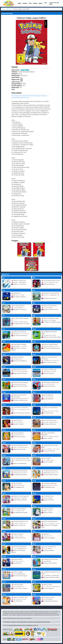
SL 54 (4, 582)
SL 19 (34, 379)
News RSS (31, 622)
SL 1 (4, 278)
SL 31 (34, 455)
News (41, 3)
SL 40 (4, 506)
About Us (7, 622)
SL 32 (4, 468)
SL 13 (4, 354)
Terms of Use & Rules (22, 622)
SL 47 (34, 544)
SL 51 (34, 569)
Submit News (47, 622)
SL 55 (34, 582)
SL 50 (4, 569)
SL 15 (4, 367)
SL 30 (4, 455)
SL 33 (34, 468)
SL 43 (34, 519)
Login (45, 3)
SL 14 (34, 354)
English (23, 70)
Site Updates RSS (38, 622)
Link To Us (35, 625)
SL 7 (4, 315)
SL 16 (34, 367)
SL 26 (4, 430)
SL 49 (34, 556)
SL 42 (4, 519)
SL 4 (34, 290)
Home (3, 9)
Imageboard (29, 625)
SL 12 (34, 342)
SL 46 (4, 544)
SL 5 (4, 303)
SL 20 (4, 392)
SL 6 (34, 303)
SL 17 (4, 379)
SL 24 (4, 417)
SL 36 (34, 481)
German (27, 70)
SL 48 (4, 556)
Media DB (9, 9)
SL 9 (4, 329)
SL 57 (34, 594)
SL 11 (4, 342)
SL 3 (4, 290)
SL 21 (34, 392)
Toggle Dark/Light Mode (54, 3)
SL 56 (4, 594)
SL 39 (34, 493)
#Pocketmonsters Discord (15, 625)
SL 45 (34, 531)
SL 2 (34, 278)
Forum (24, 625)
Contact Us (13, 622)
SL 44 (4, 531)
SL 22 (4, 405)
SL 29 (34, 443)
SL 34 (4, 481)
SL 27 (34, 430)
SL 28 (4, 443)
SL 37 (4, 493)
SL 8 (34, 315)
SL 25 (34, 417)
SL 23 (34, 405)
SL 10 (34, 329)
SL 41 (34, 506)
